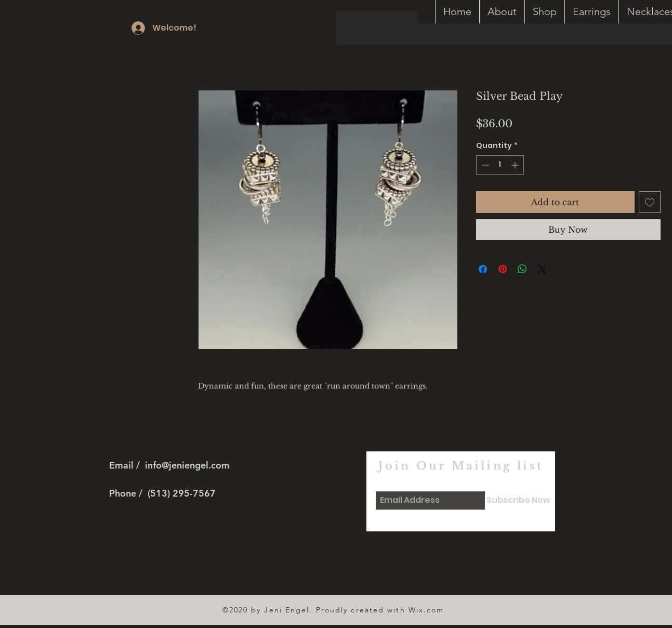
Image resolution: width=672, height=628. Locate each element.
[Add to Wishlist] (650, 202)
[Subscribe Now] (518, 500)
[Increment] (516, 165)
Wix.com (426, 610)
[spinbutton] (500, 165)
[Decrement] (484, 165)
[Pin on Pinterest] (503, 269)
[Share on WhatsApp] (522, 269)
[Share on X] (542, 269)
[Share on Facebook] (483, 269)
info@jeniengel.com (187, 465)
